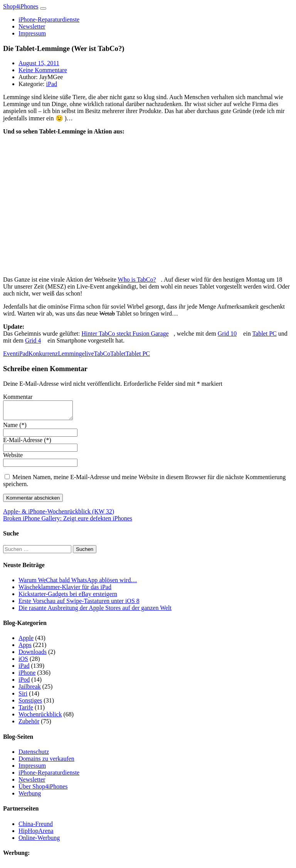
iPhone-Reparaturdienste (49, 19)
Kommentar (18, 397)
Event (10, 354)
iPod (24, 683)
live (89, 354)
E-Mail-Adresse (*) (27, 443)
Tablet (118, 354)
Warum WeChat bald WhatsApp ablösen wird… (78, 583)
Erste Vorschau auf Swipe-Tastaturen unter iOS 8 (79, 604)
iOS (23, 662)
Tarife (26, 711)
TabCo (102, 354)
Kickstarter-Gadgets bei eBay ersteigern (68, 597)
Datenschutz (34, 755)
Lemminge (71, 354)
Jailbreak (30, 690)
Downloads (33, 655)
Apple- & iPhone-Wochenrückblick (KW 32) (59, 515)
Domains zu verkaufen (46, 762)
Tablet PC (264, 334)
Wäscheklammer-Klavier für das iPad (65, 590)
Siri (23, 697)
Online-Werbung (39, 841)
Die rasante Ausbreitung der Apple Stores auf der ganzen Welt (95, 611)
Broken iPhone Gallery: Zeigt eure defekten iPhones (68, 522)
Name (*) (15, 428)
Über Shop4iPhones (43, 790)
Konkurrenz (43, 354)
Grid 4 (33, 340)
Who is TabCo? (137, 279)
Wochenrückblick (40, 718)
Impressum (32, 33)
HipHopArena (36, 834)
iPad (52, 84)
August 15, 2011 (39, 63)
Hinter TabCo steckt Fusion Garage (125, 334)
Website (13, 458)
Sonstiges (30, 704)
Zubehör (29, 725)
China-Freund (36, 827)
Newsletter (32, 26)
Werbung (30, 797)
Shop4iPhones (21, 6)
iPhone (27, 676)
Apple (26, 641)
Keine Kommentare (43, 70)
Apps (25, 648)
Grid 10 (227, 334)
